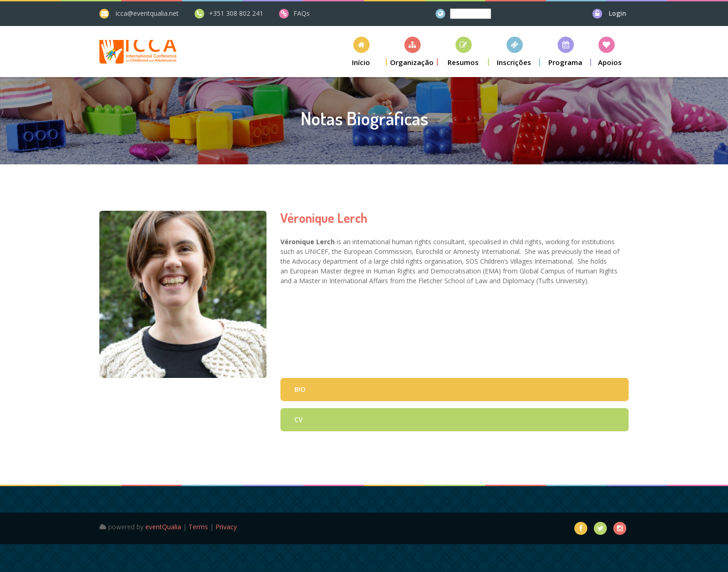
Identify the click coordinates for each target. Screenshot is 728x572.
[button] (361, 51)
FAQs (302, 13)
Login (617, 13)
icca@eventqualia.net (147, 13)
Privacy (226, 527)
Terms (198, 527)
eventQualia (163, 527)
